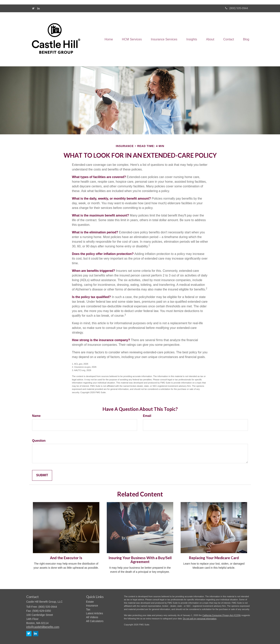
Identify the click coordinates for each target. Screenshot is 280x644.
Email (147, 416)
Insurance (92, 606)
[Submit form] (42, 475)
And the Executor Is (66, 558)
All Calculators (95, 621)
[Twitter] (33, 8)
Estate (90, 602)
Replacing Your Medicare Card (214, 558)
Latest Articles (95, 613)
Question (39, 441)
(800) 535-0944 (237, 8)
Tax (88, 609)
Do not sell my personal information (200, 619)
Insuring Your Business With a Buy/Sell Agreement (140, 560)
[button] (128, 39)
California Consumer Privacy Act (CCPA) (222, 615)
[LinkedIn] (38, 8)
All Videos (92, 617)
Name (36, 416)
